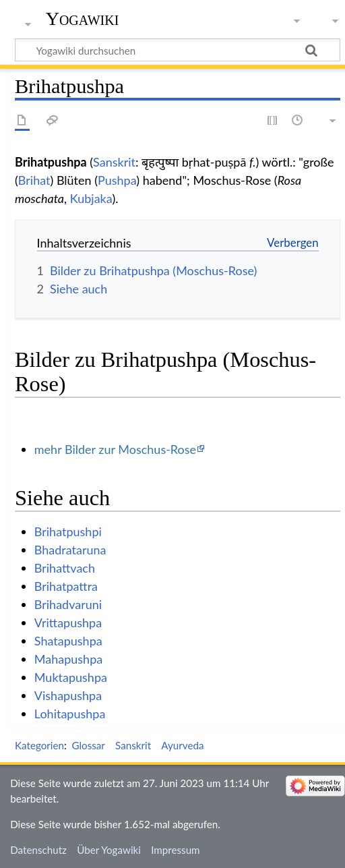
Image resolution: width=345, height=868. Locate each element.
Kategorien (39, 745)
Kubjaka (91, 198)
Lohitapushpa (70, 714)
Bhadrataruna (70, 550)
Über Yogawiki (109, 850)
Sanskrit (114, 162)
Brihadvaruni (68, 604)
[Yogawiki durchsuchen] (178, 50)
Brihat (34, 180)
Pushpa (117, 180)
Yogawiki (83, 19)
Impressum (176, 850)
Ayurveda (182, 745)
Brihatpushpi (68, 531)
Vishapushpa (68, 695)
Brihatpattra (66, 586)
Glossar (88, 745)
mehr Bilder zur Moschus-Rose (115, 449)
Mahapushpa (68, 659)
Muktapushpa (71, 677)
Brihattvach (65, 568)
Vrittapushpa (68, 623)
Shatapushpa (68, 641)
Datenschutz (38, 850)
